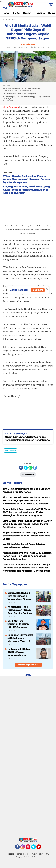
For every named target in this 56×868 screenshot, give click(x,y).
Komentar (28, 474)
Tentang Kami (23, 854)
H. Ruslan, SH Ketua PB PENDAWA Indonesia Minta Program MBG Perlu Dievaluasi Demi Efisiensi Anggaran (19, 652)
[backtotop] (28, 676)
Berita (16, 13)
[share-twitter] (26, 468)
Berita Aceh (10, 450)
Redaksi (11, 854)
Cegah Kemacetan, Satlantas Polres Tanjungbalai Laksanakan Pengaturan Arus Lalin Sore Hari (27, 439)
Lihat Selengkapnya (28, 665)
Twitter (35, 848)
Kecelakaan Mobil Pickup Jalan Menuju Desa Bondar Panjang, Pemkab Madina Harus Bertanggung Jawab (20, 610)
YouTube (41, 848)
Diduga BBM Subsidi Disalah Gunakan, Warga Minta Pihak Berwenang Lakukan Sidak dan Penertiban (20, 596)
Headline (40, 13)
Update (38, 290)
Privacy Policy (37, 854)
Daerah (27, 13)
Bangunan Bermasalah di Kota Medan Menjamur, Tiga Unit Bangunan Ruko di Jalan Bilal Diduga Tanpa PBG (20, 638)
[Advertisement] (28, 758)
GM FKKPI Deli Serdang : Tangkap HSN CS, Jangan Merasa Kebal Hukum (20, 624)
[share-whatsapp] (30, 468)
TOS (47, 854)
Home (6, 13)
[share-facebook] (21, 468)
